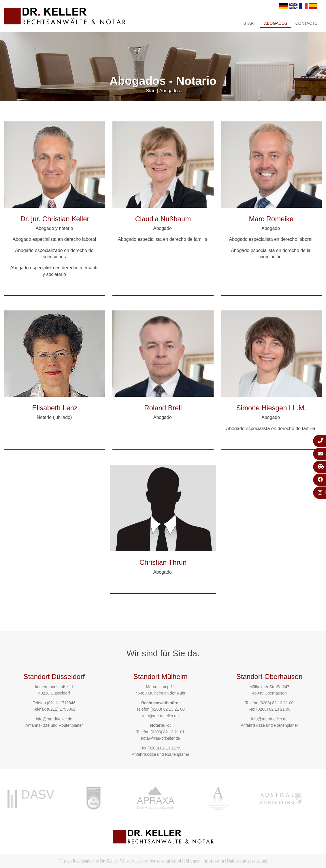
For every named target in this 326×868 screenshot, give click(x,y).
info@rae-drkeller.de (54, 719)
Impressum (214, 861)
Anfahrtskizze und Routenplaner (54, 725)
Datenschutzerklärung (247, 861)
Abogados (276, 23)
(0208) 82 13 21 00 (167, 709)
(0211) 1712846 (61, 703)
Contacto (307, 23)
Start (250, 23)
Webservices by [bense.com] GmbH (152, 861)
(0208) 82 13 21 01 (167, 732)
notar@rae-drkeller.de (161, 738)
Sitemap (193, 861)
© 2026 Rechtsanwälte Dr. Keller (88, 861)
